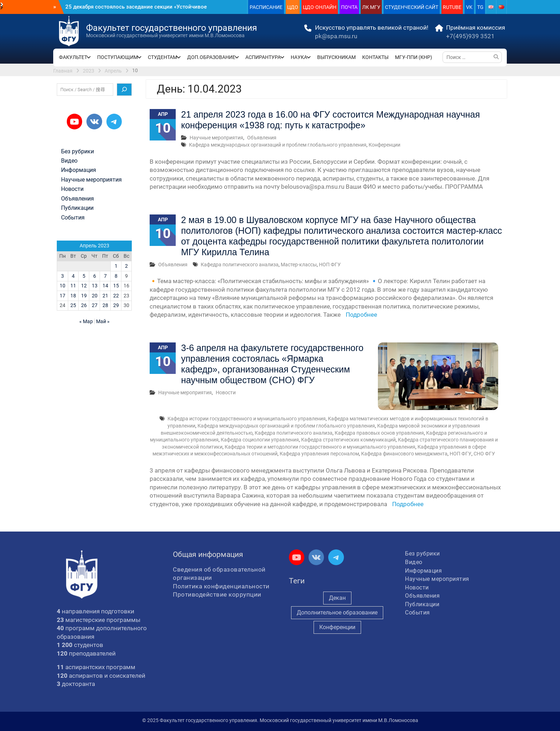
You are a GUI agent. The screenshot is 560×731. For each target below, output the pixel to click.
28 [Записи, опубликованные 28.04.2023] (105, 305)
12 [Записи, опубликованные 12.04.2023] (84, 286)
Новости (226, 392)
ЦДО (293, 7)
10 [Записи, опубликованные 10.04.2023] (62, 286)
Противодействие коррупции (217, 594)
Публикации (77, 208)
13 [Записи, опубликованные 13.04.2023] (95, 286)
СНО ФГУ (484, 454)
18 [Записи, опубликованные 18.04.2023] (73, 296)
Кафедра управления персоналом (319, 454)
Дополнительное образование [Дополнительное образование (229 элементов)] (337, 613)
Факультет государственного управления (172, 28)
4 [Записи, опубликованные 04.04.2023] (73, 276)
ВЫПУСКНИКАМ (336, 57)
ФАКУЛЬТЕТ (73, 57)
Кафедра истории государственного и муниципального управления (247, 419)
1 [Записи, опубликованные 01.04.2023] (116, 266)
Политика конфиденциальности (221, 586)
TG (480, 7)
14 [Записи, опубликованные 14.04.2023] (105, 286)
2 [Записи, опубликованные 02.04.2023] (126, 266)
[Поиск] (124, 90)
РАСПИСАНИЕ (266, 7)
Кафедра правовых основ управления (379, 433)
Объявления (262, 138)
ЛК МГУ (371, 7)
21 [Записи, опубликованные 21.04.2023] (105, 296)
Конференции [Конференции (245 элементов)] (337, 627)
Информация (79, 170)
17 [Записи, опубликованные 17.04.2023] (62, 296)
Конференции (384, 145)
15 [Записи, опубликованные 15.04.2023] (116, 286)
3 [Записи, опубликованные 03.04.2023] (62, 276)
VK (469, 7)
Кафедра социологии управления (260, 440)
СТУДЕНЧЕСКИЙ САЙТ (412, 7)
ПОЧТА (349, 7)
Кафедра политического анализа (240, 265)
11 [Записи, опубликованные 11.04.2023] (73, 286)
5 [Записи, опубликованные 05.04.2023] (84, 276)
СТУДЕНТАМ (162, 57)
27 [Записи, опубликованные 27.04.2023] (95, 305)
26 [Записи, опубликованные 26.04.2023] (84, 305)
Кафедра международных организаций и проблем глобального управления (278, 145)
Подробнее (361, 315)
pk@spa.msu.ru (336, 36)
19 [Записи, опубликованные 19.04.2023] (84, 296)
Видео (69, 161)
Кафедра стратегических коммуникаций (348, 440)
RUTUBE (452, 7)
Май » (103, 321)
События (73, 218)
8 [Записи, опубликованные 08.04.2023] (116, 276)
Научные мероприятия (216, 138)
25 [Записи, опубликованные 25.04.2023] (73, 305)
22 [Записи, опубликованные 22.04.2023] (116, 296)
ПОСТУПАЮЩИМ (117, 57)
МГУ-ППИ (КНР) (414, 57)
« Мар (86, 321)
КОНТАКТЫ (375, 57)
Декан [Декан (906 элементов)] (337, 598)
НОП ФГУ (330, 265)
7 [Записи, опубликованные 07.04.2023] (105, 276)
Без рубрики (77, 152)
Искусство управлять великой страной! (372, 28)
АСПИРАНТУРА (263, 57)
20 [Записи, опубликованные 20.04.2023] (95, 296)
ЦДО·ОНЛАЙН (320, 7)
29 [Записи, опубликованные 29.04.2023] (116, 305)
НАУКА (299, 57)
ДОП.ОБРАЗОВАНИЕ (211, 57)
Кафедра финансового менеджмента (404, 454)
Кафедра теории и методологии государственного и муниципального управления (320, 447)
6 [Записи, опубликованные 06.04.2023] (95, 276)
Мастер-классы (299, 265)
